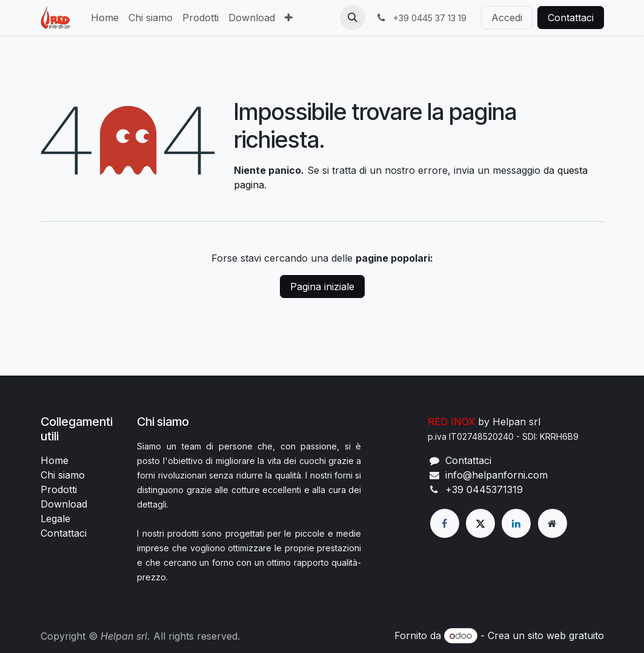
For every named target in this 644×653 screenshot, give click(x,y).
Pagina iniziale (322, 287)
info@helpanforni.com (496, 475)
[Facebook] (445, 523)
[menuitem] (105, 18)
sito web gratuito (566, 635)
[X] (480, 523)
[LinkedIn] (516, 523)
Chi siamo (63, 475)
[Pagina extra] (553, 523)
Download (64, 504)
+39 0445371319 (484, 489)
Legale (55, 519)
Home (55, 460)
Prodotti (59, 489)
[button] (353, 18)
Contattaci (571, 18)
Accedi (507, 18)
